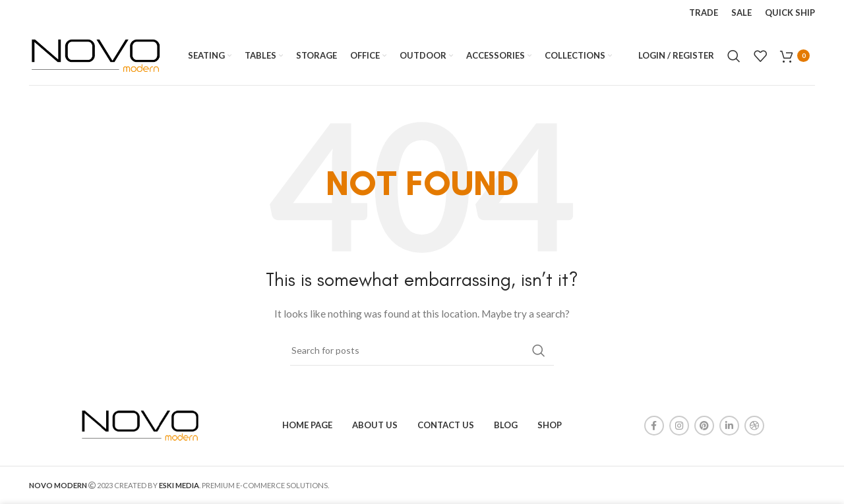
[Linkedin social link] (729, 426)
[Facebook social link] (654, 426)
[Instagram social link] (679, 426)
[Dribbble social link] (754, 426)
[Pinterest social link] (704, 426)
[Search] (734, 56)
